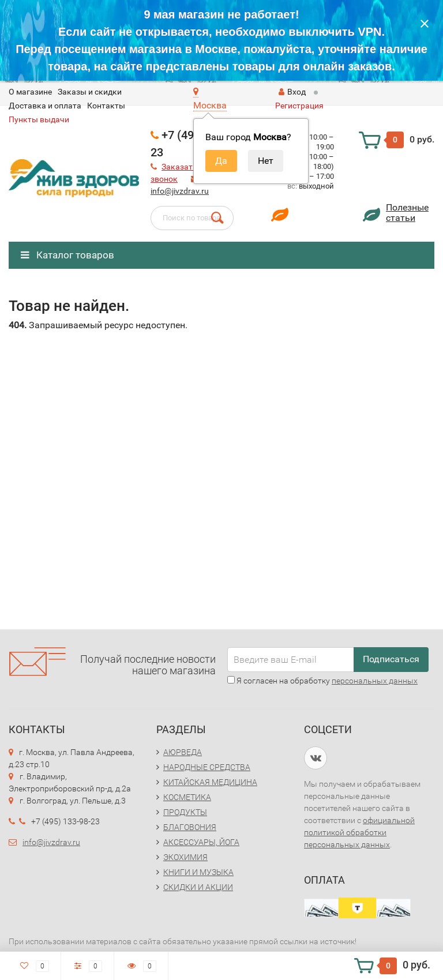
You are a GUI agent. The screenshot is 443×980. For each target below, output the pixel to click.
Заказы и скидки (90, 92)
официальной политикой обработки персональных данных (359, 832)
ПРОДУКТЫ (185, 812)
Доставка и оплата (45, 106)
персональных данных (375, 681)
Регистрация (299, 106)
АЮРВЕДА (183, 752)
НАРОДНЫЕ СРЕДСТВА (207, 767)
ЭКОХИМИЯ (185, 857)
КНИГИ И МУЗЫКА (198, 872)
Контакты (106, 106)
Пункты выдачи (39, 119)
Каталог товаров (67, 255)
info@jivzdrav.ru (180, 191)
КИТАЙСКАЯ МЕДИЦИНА (210, 782)
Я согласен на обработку (322, 681)
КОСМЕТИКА (187, 797)
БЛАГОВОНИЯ (190, 827)
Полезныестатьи (407, 213)
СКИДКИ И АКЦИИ (198, 887)
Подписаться (391, 659)
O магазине (30, 92)
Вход (292, 92)
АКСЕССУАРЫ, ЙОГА (201, 842)
